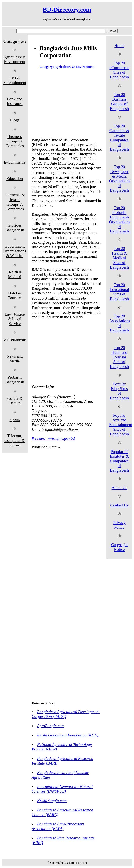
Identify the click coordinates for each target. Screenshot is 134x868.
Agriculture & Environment (15, 59)
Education (15, 178)
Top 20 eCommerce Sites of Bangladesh (119, 70)
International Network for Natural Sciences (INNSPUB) (62, 789)
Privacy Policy (119, 525)
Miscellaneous (15, 340)
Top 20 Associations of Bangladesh (120, 323)
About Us (119, 487)
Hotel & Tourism (15, 295)
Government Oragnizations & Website (15, 251)
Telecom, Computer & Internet (15, 440)
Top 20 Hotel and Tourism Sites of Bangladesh (119, 357)
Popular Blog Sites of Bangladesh (119, 391)
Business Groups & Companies (15, 141)
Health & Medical (15, 274)
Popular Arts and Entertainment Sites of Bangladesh (121, 425)
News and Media (15, 358)
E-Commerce (15, 162)
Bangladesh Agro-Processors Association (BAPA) (58, 826)
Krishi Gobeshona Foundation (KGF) (68, 735)
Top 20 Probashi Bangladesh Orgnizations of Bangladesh (120, 219)
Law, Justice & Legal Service (15, 319)
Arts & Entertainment (15, 80)
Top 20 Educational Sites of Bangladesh (119, 292)
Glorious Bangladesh (15, 228)
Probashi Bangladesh (15, 380)
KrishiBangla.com (52, 800)
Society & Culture (15, 401)
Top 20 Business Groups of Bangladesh (119, 101)
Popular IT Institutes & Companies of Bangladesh (119, 461)
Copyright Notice (119, 547)
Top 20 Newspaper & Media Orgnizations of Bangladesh (120, 178)
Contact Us (119, 505)
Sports (15, 419)
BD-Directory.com (67, 10)
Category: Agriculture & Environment (67, 67)
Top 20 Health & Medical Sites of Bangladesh (119, 258)
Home (119, 46)
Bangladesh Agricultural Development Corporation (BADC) (66, 714)
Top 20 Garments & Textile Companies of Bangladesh (119, 137)
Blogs (15, 120)
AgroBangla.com (51, 726)
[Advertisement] (67, 104)
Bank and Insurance (15, 101)
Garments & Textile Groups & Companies (15, 202)
